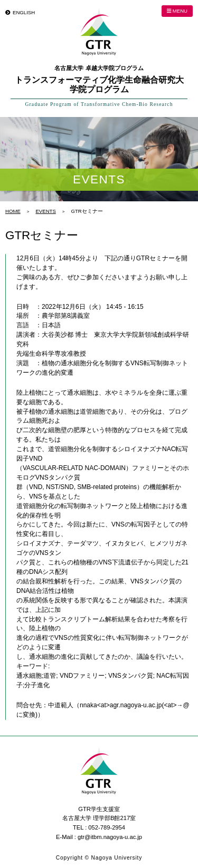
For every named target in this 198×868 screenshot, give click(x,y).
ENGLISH (24, 12)
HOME (13, 211)
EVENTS (45, 211)
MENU (177, 11)
